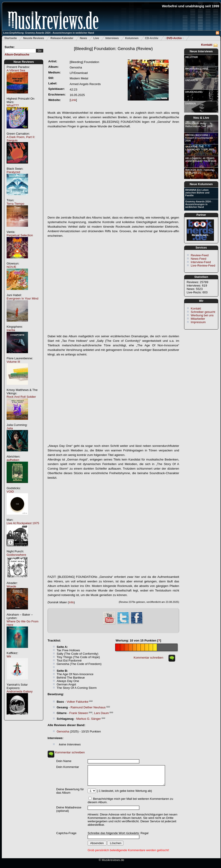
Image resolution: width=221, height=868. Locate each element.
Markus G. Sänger (89, 719)
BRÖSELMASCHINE (197, 69)
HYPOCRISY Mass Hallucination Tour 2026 (199, 125)
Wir (9, 656)
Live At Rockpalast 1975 (23, 523)
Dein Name (64, 761)
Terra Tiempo (15, 204)
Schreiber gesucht (203, 312)
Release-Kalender (62, 38)
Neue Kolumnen (201, 184)
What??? (13, 105)
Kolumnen (132, 38)
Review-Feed (200, 255)
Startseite (11, 38)
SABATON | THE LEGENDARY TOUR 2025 (200, 148)
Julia (10, 428)
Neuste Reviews (34, 38)
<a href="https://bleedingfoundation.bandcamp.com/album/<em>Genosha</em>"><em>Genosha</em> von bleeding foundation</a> (113, 527)
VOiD (10, 492)
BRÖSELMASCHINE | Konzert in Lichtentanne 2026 (199, 138)
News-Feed (198, 259)
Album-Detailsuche (17, 55)
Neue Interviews (201, 51)
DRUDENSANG (194, 92)
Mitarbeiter (198, 319)
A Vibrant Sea (16, 70)
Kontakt (207, 45)
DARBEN (191, 103)
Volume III (13, 362)
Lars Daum (101, 713)
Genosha (63, 731)
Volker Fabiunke (78, 702)
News (83, 38)
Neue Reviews (24, 62)
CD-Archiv (152, 38)
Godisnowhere (16, 555)
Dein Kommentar (68, 767)
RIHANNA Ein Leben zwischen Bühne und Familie (197, 193)
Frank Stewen (79, 713)
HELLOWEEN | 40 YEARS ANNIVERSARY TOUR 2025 (201, 160)
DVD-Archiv (174, 38)
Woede (11, 586)
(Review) (113, 49)
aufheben (13, 460)
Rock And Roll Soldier (21, 397)
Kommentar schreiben (148, 658)
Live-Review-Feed (203, 265)
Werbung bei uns (202, 315)
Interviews (112, 38)
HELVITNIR (192, 57)
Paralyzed (13, 172)
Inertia (11, 330)
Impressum (198, 322)
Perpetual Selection (20, 235)
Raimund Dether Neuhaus (88, 707)
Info (71, 602)
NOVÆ (11, 267)
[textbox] (20, 51)
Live (96, 38)
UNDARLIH (192, 80)
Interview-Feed (201, 262)
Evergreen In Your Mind (22, 298)
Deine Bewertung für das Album (70, 791)
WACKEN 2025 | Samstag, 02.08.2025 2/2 (200, 171)
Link (73, 100)
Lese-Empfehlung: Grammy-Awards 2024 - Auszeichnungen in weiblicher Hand (49, 33)
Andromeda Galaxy (20, 691)
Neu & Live (201, 118)
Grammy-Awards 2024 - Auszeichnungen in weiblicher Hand (199, 204)
